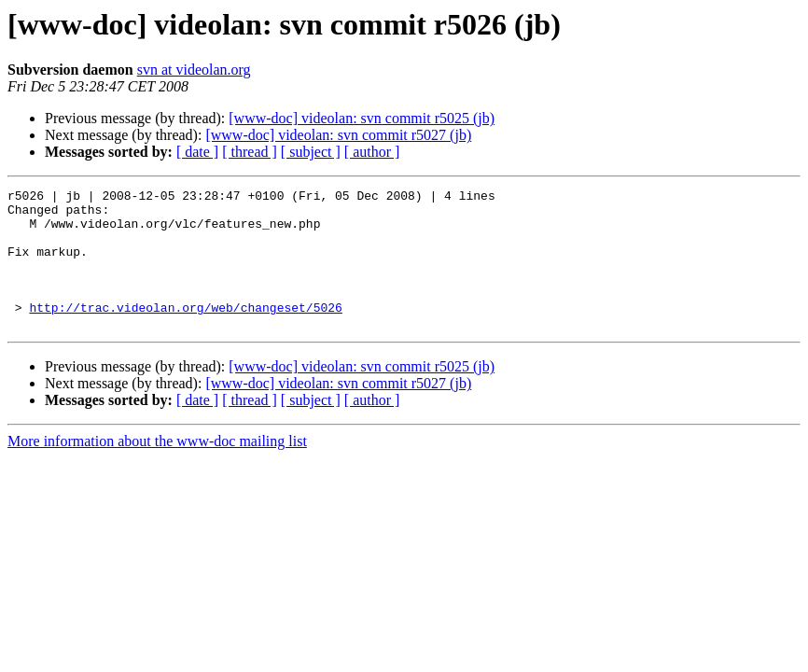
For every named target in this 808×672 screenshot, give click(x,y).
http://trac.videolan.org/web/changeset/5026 (185, 332)
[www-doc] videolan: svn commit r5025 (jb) (362, 118)
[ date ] (197, 152)
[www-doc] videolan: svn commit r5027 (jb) (338, 135)
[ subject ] (311, 152)
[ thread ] (250, 152)
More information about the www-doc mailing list (157, 469)
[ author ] (372, 152)
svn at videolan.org (194, 70)
